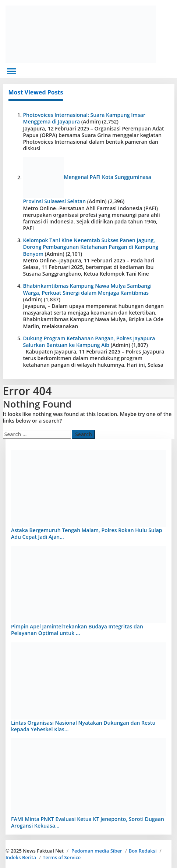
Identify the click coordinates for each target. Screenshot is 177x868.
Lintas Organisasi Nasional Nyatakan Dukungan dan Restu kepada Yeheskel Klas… (83, 726)
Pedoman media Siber (97, 851)
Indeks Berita (21, 857)
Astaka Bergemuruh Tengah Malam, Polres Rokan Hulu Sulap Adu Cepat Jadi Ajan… (86, 533)
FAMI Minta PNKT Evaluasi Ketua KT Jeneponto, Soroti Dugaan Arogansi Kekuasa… (88, 822)
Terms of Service (62, 857)
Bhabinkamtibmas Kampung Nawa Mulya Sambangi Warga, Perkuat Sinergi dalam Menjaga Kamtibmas (87, 289)
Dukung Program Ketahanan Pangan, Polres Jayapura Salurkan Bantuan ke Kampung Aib (89, 342)
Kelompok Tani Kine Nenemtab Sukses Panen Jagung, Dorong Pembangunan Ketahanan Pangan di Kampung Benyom (91, 247)
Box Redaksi (143, 851)
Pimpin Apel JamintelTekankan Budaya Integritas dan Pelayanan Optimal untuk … (77, 630)
